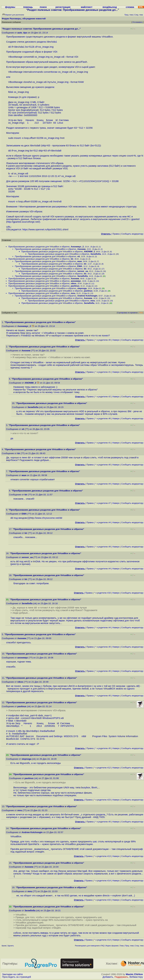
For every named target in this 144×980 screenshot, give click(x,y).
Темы (122, 946)
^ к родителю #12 (102, 768)
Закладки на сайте (12, 974)
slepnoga (82, 288)
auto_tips (22, 33)
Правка (116, 234)
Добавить (108, 977)
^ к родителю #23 (102, 800)
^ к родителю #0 (103, 340)
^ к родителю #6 (103, 418)
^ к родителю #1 (103, 372)
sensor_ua (83, 271)
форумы (10, 7)
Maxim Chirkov (134, 974)
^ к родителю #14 (102, 881)
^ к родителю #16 (102, 593)
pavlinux (75, 286)
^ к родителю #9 (103, 547)
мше (80, 261)
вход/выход (110, 7)
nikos (74, 283)
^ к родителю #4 (103, 484)
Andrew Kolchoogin (87, 296)
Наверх (116, 340)
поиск (43, 7)
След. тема (139, 946)
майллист (87, 7)
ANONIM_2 (89, 252)
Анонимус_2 (77, 247)
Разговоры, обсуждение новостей (28, 19)
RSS (141, 313)
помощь (28, 7)
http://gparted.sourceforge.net (23, 222)
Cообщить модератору (132, 234)
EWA (80, 266)
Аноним (82, 249)
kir (72, 259)
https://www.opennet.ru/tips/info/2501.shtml (45, 229)
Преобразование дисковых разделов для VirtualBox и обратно (39, 247)
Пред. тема (129, 946)
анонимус (76, 281)
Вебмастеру (136, 977)
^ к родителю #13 (102, 856)
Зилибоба (96, 254)
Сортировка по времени (127, 313)
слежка (130, 7)
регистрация (63, 7)
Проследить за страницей (17, 977)
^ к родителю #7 (103, 503)
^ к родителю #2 (103, 397)
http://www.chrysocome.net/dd (46, 518)
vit (79, 256)
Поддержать (121, 977)
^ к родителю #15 (102, 900)
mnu (73, 293)
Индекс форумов (112, 946)
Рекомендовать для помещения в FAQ (90, 946)
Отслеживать (137, 22)
